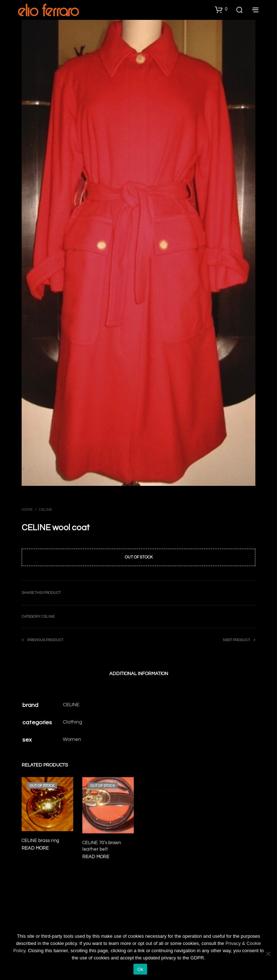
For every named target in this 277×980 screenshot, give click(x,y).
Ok (140, 969)
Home (27, 510)
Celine (45, 510)
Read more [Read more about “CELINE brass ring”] (35, 848)
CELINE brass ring (40, 841)
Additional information (139, 674)
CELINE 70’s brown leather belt (102, 845)
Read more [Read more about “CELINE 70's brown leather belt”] (97, 854)
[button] (221, 9)
